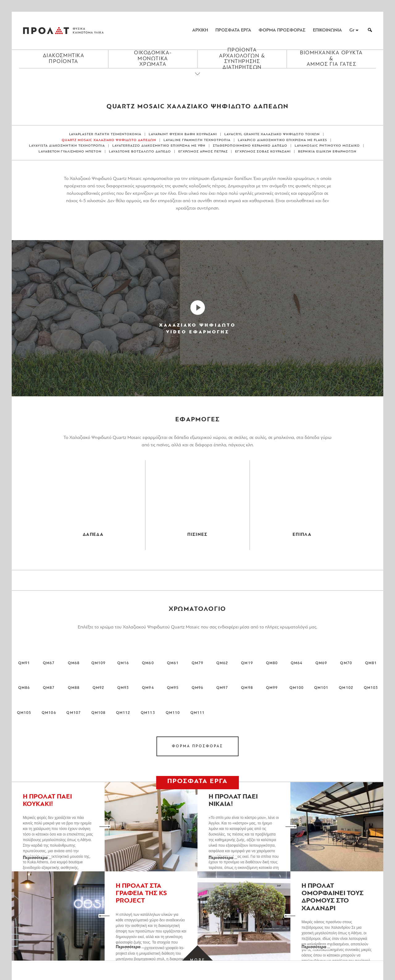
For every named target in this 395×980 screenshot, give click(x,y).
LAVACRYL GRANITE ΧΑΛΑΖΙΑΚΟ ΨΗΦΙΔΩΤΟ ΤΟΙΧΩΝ (272, 134)
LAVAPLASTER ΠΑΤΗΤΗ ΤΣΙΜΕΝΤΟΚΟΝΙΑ (105, 134)
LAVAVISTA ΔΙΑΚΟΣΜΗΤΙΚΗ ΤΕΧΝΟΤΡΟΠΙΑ (67, 146)
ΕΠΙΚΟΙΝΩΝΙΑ (327, 30)
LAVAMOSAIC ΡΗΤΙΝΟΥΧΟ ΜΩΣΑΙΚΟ (327, 146)
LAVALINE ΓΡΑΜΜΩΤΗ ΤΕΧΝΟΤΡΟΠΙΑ (197, 140)
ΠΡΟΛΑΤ (46, 31)
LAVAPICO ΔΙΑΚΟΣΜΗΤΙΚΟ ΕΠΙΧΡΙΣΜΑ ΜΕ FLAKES (283, 140)
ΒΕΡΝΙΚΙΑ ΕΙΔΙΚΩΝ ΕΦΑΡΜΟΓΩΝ (327, 152)
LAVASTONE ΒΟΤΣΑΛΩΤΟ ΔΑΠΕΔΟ (140, 152)
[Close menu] (197, 79)
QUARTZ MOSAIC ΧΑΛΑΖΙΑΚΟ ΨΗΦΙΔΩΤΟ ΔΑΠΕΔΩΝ (109, 140)
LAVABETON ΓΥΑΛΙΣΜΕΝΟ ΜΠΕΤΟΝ (70, 152)
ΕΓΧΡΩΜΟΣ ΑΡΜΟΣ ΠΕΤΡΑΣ (203, 152)
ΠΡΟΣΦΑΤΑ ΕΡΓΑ (233, 30)
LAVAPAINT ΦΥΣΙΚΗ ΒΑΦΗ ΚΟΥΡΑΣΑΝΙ (183, 134)
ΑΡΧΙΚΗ (200, 30)
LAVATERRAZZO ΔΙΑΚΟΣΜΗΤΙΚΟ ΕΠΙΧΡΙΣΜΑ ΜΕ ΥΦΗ (159, 146)
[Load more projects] (198, 960)
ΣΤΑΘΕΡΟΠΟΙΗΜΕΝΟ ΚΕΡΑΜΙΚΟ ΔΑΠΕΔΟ (250, 146)
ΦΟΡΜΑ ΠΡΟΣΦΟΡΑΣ (282, 30)
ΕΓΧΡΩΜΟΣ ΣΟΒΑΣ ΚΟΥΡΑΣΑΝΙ (263, 152)
